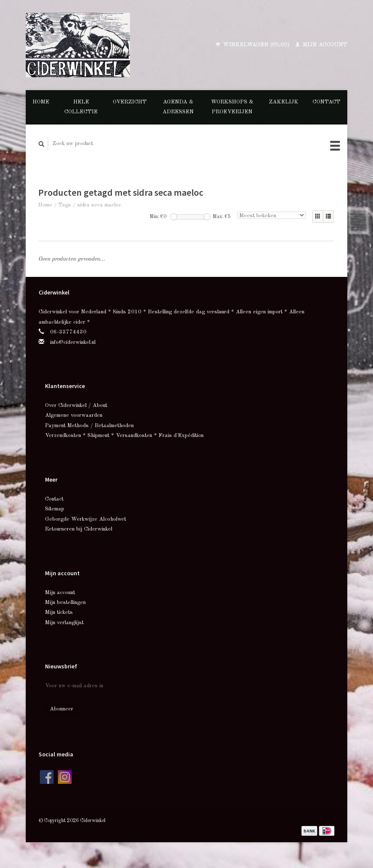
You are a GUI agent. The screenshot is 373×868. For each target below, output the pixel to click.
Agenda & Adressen (178, 107)
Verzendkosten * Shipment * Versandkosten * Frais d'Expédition (124, 436)
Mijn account (321, 45)
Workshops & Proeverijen (232, 107)
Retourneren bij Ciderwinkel (79, 529)
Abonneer (62, 709)
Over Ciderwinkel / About (76, 405)
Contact (326, 102)
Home (41, 102)
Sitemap (55, 509)
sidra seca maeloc (99, 205)
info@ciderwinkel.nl (73, 342)
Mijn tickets (59, 612)
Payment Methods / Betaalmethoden (89, 426)
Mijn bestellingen (65, 602)
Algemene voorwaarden (74, 415)
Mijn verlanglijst (64, 623)
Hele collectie (81, 107)
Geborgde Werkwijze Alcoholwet (86, 519)
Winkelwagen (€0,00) (253, 45)
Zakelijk (284, 102)
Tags (65, 205)
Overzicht (130, 102)
